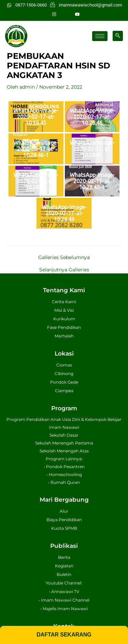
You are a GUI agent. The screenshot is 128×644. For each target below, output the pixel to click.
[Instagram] (54, 14)
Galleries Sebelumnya (64, 258)
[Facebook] (66, 14)
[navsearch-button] (118, 36)
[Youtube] (77, 14)
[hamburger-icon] (100, 36)
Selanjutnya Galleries (64, 270)
